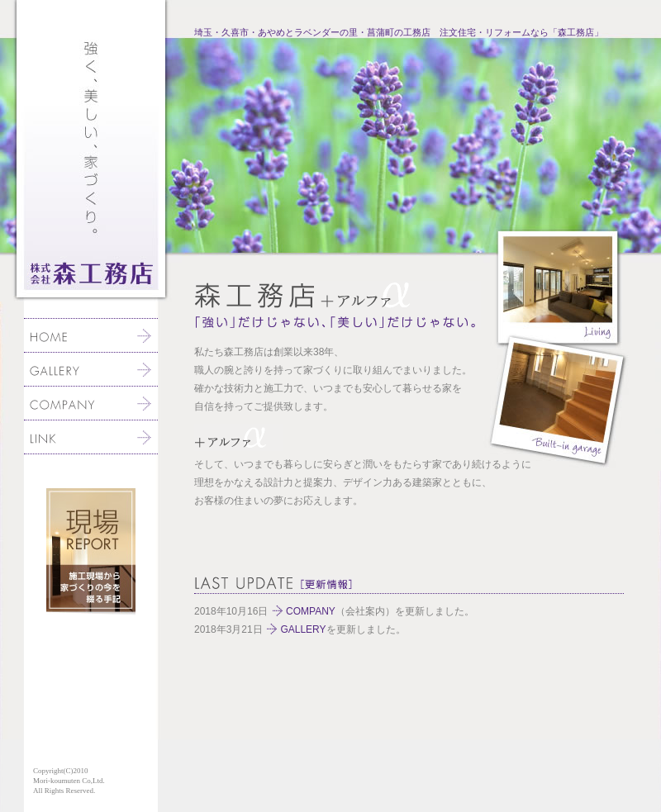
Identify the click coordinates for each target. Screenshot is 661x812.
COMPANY (311, 611)
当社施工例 (91, 369)
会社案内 (91, 403)
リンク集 (91, 437)
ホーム (91, 335)
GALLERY (303, 629)
